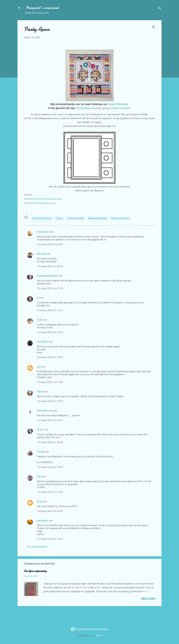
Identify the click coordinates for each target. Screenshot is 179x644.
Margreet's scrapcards (42, 8)
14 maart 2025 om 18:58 (50, 442)
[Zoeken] (160, 9)
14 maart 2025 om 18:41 (50, 420)
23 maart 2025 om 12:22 (50, 539)
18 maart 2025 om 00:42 (50, 511)
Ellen (39, 477)
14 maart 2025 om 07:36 (50, 244)
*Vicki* (41, 430)
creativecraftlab (76, 218)
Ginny (40, 501)
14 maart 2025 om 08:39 (50, 266)
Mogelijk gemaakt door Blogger (90, 629)
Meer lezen (148, 599)
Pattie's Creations (121, 108)
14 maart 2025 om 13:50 (50, 332)
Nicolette (42, 254)
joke (39, 367)
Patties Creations (120, 218)
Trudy (40, 320)
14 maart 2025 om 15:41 (50, 357)
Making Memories (98, 218)
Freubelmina (43, 232)
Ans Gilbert (43, 342)
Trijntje (40, 392)
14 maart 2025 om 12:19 (50, 310)
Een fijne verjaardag (35, 571)
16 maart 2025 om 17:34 (50, 492)
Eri (39, 298)
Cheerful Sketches (118, 104)
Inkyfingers (43, 521)
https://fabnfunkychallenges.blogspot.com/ (40, 203)
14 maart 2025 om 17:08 (50, 382)
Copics (59, 218)
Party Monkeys (83, 108)
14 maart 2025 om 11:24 (50, 288)
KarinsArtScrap (45, 411)
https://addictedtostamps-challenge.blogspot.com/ (43, 199)
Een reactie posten (37, 547)
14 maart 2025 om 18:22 (50, 401)
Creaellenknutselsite (48, 276)
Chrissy (41, 452)
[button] (153, 28)
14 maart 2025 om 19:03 (50, 467)
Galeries (99, 636)
